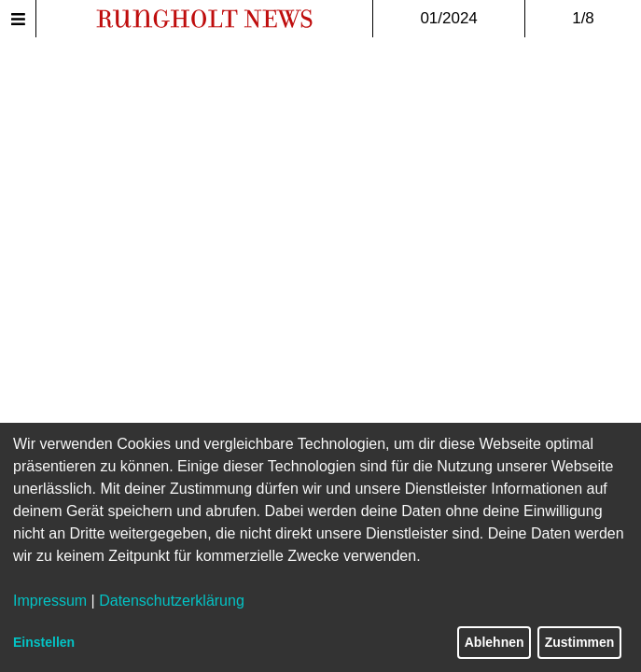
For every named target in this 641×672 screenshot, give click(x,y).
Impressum (50, 601)
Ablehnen (495, 642)
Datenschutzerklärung (172, 601)
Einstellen (44, 642)
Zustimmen (580, 642)
